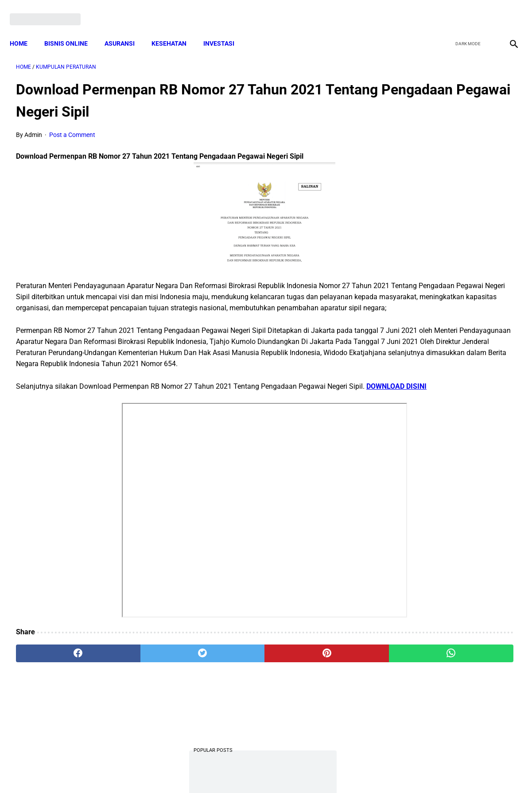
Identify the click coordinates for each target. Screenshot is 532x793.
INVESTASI (225, 29)
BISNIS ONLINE (72, 29)
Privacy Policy (219, 770)
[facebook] (444, 10)
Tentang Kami (382, 770)
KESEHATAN (175, 29)
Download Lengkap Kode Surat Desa (448, 256)
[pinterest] (225, 689)
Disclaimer (261, 770)
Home (25, 29)
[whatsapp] (309, 689)
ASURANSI (126, 29)
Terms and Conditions (161, 770)
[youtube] (486, 10)
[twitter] (465, 10)
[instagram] (507, 10)
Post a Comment (72, 126)
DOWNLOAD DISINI (63, 422)
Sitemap (296, 770)
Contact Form (335, 770)
